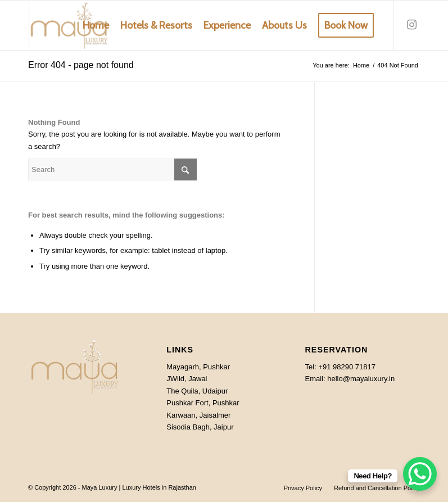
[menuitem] (96, 25)
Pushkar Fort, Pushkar (203, 403)
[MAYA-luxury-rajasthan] (69, 25)
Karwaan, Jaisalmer (198, 415)
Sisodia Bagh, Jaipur (200, 427)
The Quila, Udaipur (197, 391)
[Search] (112, 169)
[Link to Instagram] (411, 25)
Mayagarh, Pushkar (198, 367)
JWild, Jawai (187, 379)
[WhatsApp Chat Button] (420, 474)
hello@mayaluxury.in (361, 379)
